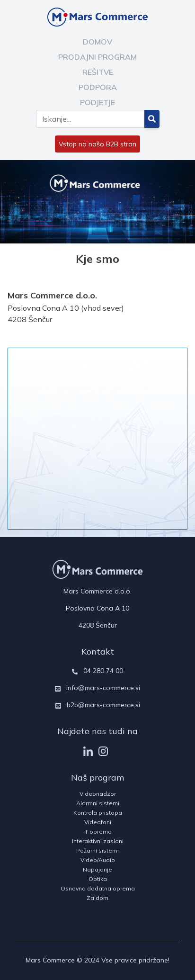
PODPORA (98, 87)
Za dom (97, 898)
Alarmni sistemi (98, 803)
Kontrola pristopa (98, 813)
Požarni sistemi (97, 850)
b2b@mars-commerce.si (103, 705)
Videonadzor (98, 794)
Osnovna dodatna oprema (98, 888)
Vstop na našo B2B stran (97, 144)
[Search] (90, 119)
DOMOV (97, 42)
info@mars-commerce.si (103, 688)
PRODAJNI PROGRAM (97, 57)
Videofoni (98, 822)
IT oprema (97, 832)
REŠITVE (98, 72)
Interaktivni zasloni (98, 841)
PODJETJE (97, 102)
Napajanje (97, 869)
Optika (98, 879)
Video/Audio (98, 860)
